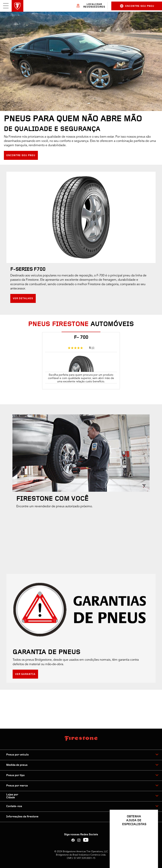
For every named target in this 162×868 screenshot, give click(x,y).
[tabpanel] (81, 363)
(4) (93, 348)
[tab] (81, 331)
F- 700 (81, 338)
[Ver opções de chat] (151, 854)
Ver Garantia (25, 674)
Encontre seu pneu (137, 6)
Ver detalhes (23, 299)
